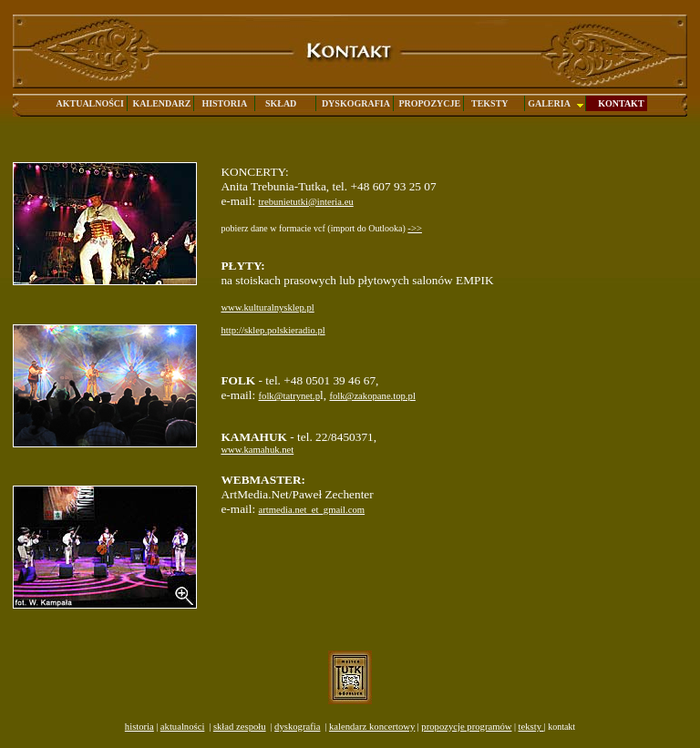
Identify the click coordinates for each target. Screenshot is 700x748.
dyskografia (297, 727)
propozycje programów (466, 727)
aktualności (183, 727)
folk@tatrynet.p (290, 396)
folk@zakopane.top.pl (372, 396)
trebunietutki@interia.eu (306, 202)
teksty (530, 727)
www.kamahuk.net (257, 450)
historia (139, 727)
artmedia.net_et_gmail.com (312, 510)
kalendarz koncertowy (372, 727)
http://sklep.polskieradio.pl (273, 330)
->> (415, 228)
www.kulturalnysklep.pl (267, 307)
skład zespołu (240, 727)
